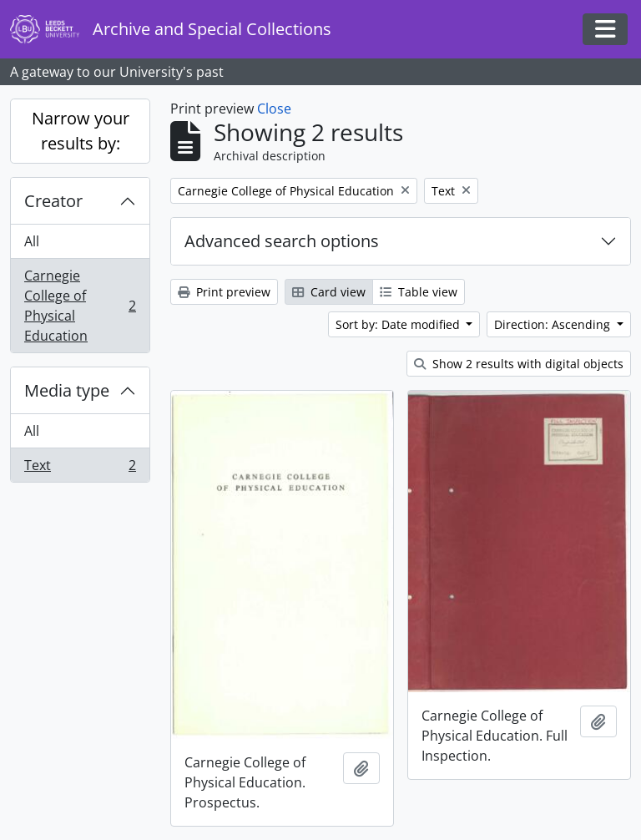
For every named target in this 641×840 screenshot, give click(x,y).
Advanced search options (282, 241)
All (32, 241)
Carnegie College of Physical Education (80, 306)
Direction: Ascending (554, 324)
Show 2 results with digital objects (519, 364)
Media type (67, 390)
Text (80, 468)
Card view (329, 292)
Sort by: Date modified (399, 324)
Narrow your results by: (81, 131)
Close (274, 109)
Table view (419, 292)
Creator (53, 201)
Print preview (224, 292)
